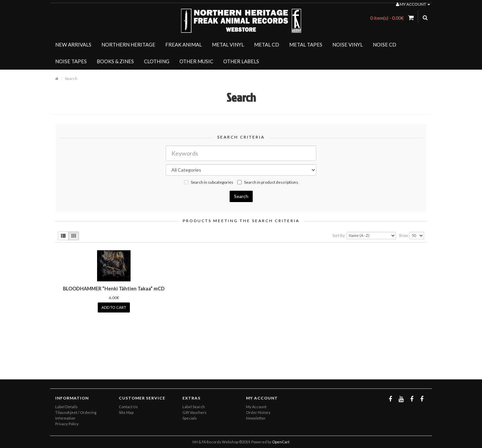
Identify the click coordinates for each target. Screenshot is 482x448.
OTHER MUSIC (196, 61)
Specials (190, 418)
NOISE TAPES (71, 61)
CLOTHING (157, 61)
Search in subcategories (209, 182)
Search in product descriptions (268, 182)
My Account (256, 407)
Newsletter (256, 418)
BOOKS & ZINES (115, 61)
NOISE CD (385, 44)
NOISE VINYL (348, 44)
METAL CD (267, 44)
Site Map (126, 412)
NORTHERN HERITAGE (128, 44)
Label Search (194, 407)
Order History (258, 412)
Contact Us (128, 407)
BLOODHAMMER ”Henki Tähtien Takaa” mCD (114, 289)
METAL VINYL (228, 44)
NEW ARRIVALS (73, 44)
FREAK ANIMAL (184, 44)
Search (71, 78)
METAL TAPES (306, 44)
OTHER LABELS (241, 61)
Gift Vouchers (194, 412)
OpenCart (281, 442)
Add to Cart (114, 307)
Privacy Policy (67, 424)
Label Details (66, 407)
